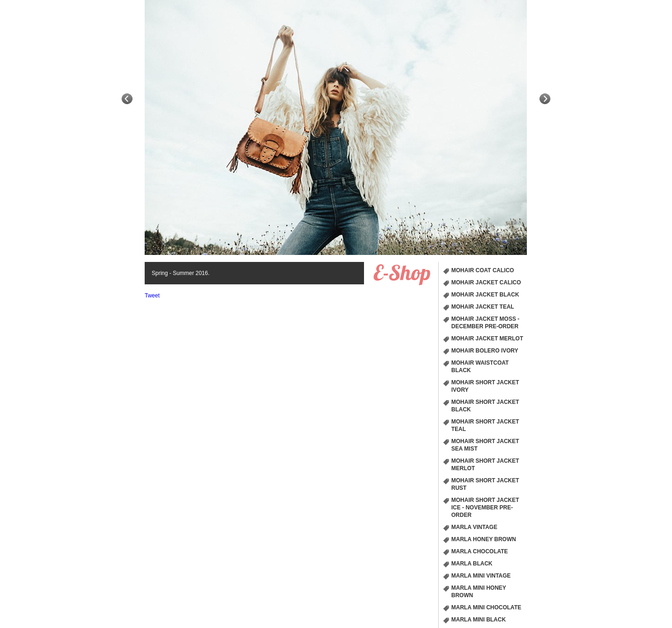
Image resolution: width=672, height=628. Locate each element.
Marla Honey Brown (484, 539)
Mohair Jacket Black (485, 295)
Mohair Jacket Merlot (487, 339)
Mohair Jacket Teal (483, 307)
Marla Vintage (474, 527)
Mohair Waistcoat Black (480, 367)
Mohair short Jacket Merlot (485, 465)
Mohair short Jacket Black (485, 406)
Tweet (152, 296)
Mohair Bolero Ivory (485, 351)
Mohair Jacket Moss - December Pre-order (485, 323)
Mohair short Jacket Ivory (485, 386)
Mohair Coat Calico (483, 270)
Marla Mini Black (479, 620)
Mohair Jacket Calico (486, 282)
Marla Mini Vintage (481, 576)
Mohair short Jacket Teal (485, 425)
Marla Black (472, 564)
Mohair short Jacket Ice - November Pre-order (485, 508)
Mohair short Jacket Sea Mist (485, 445)
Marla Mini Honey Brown (479, 592)
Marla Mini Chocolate (486, 607)
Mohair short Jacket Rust (485, 484)
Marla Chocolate (479, 551)
